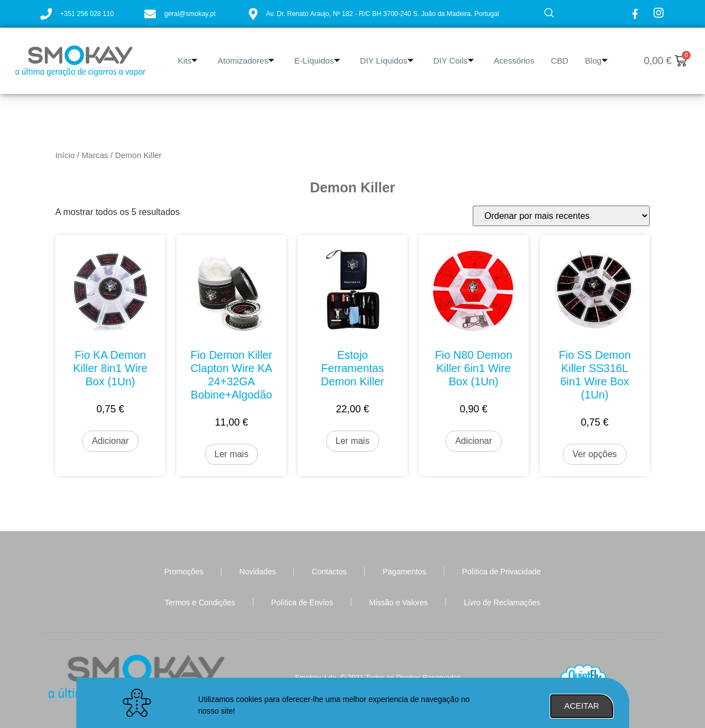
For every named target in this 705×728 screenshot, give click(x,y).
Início (65, 155)
